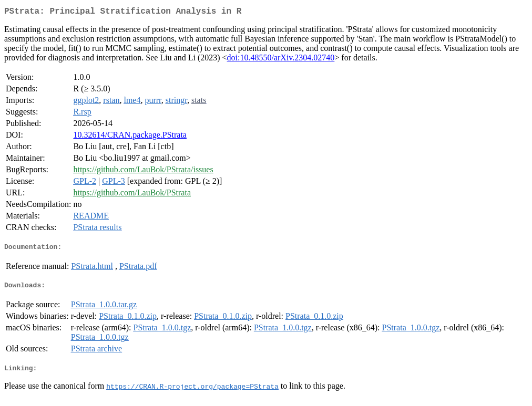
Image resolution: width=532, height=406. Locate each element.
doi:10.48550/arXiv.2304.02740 (281, 60)
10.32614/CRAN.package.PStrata (130, 137)
